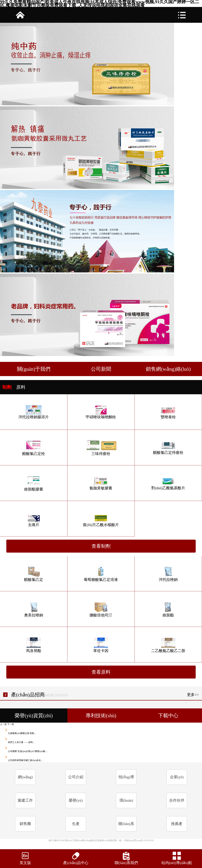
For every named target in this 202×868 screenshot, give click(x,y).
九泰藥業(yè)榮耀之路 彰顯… (18, 733)
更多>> (193, 695)
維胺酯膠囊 (34, 483)
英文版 (25, 863)
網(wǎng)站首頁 (25, 780)
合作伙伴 (177, 800)
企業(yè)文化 (177, 780)
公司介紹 (76, 777)
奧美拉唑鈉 (34, 609)
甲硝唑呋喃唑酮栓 (101, 412)
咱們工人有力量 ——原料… (18, 742)
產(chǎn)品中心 (76, 863)
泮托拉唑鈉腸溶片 (34, 412)
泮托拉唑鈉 (168, 574)
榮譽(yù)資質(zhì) (76, 803)
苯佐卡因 (101, 645)
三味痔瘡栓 (101, 448)
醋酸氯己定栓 (34, 448)
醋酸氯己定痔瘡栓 (168, 448)
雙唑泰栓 (168, 412)
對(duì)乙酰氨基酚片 (168, 483)
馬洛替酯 (34, 645)
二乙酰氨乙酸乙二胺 (168, 645)
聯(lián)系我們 (126, 827)
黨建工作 (25, 800)
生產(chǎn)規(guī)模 (76, 827)
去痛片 (34, 519)
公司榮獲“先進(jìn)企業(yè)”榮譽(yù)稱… (24, 751)
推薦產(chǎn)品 (177, 827)
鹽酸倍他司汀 (101, 609)
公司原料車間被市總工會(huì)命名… (22, 760)
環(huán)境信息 (126, 803)
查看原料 (101, 672)
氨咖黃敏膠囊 (101, 483)
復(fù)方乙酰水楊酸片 (101, 519)
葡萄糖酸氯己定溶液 (101, 574)
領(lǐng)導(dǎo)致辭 (126, 780)
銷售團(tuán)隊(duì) (25, 827)
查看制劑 (101, 546)
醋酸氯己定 (34, 574)
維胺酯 (168, 609)
